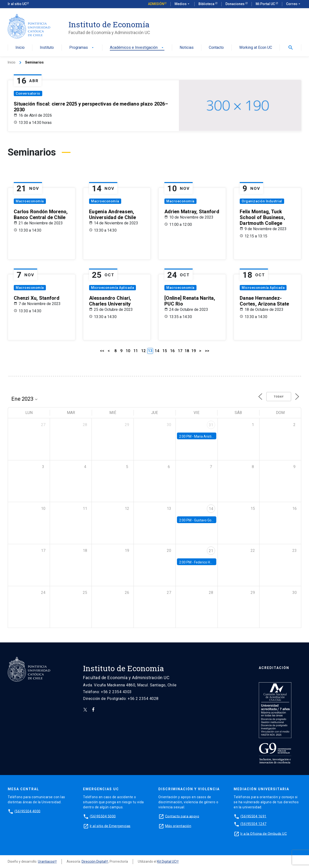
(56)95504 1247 (253, 824)
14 (157, 351)
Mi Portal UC (266, 4)
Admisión (156, 4)
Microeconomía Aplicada (112, 288)
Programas (82, 48)
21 (211, 551)
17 (180, 351)
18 (187, 351)
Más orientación (178, 826)
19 (194, 351)
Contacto (216, 48)
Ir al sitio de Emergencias (110, 826)
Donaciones (235, 4)
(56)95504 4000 (28, 811)
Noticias (187, 48)
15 (165, 351)
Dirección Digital (94, 861)
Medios (183, 4)
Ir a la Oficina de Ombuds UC (264, 833)
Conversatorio (28, 93)
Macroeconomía (30, 201)
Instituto (47, 48)
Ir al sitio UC (17, 4)
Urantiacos (46, 861)
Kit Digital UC (167, 861)
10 (128, 351)
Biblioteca (207, 4)
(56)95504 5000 (103, 816)
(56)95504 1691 (253, 816)
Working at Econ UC (256, 48)
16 (172, 351)
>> (207, 351)
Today (279, 397)
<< (102, 351)
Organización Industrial (262, 201)
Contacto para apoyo (182, 816)
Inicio (20, 48)
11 (136, 351)
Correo (294, 4)
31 (211, 425)
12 (143, 351)
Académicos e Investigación (137, 48)
